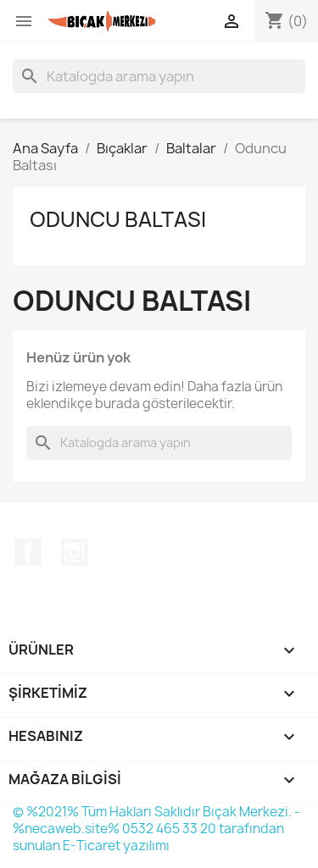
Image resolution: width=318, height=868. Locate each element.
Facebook (28, 552)
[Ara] (159, 76)
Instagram (75, 552)
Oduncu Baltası (118, 219)
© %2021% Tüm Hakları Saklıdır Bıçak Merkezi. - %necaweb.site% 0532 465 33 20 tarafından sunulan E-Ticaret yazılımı (156, 829)
